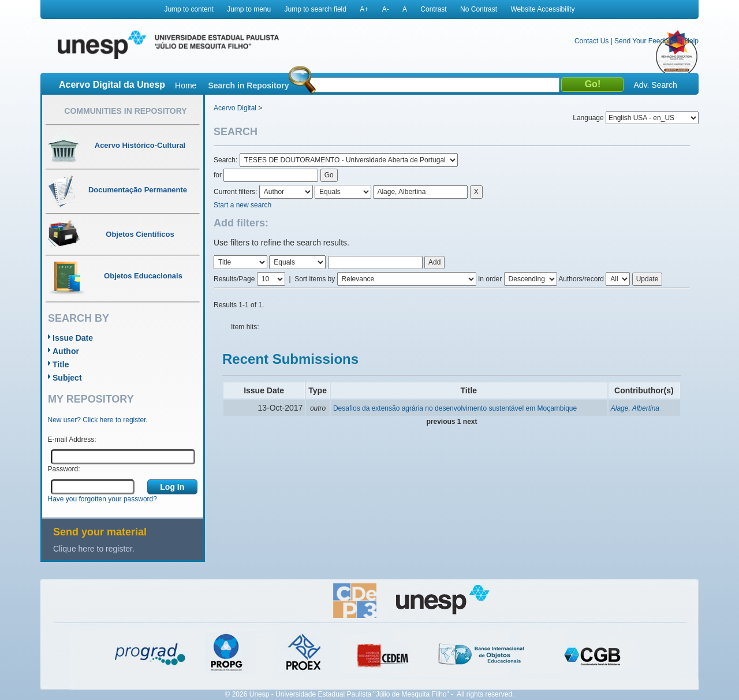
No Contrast (479, 9)
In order (490, 279)
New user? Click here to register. (98, 420)
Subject (67, 378)
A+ (364, 9)
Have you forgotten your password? (102, 499)
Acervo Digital (235, 108)
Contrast (433, 9)
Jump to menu (249, 9)
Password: (64, 469)
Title (61, 364)
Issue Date (73, 338)
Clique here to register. (94, 549)
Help (691, 41)
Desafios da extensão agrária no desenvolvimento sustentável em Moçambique (455, 408)
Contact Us (591, 41)
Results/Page (234, 279)
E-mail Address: (72, 440)
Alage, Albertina (635, 408)
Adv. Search (655, 85)
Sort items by (315, 279)
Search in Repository (248, 85)
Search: (227, 160)
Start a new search (242, 205)
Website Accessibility (542, 9)
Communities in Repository (125, 111)
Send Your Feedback (646, 41)
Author (66, 351)
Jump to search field (316, 9)
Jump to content (189, 9)
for (218, 175)
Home (186, 85)
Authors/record (581, 279)
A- (386, 9)
